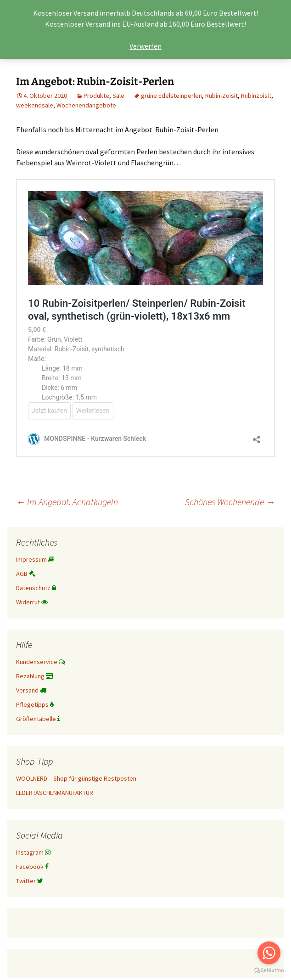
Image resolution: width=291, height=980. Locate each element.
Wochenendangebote (86, 105)
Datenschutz (36, 588)
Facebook (32, 867)
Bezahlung (34, 676)
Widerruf (32, 602)
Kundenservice (41, 662)
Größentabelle (38, 719)
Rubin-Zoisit (221, 96)
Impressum (35, 559)
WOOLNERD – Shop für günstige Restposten (76, 778)
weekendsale (35, 105)
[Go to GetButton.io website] (269, 971)
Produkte (96, 96)
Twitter (30, 881)
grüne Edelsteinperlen (171, 96)
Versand (31, 690)
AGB (26, 574)
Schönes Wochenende (230, 502)
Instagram (33, 852)
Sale (118, 96)
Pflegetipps (35, 704)
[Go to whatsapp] (269, 953)
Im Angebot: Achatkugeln (67, 502)
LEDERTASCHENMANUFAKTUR (55, 793)
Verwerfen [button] (145, 46)
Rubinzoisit (256, 96)
